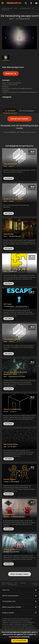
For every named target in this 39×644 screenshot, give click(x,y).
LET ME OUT (14, 412)
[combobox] (31, 3)
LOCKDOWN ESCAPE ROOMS (17, 376)
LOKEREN (6, 482)
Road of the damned (13, 199)
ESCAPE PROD (15, 552)
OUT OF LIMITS (12, 447)
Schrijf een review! (20, 119)
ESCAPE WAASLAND (21, 306)
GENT (5, 376)
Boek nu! (9, 73)
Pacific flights (10, 479)
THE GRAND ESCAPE (23, 19)
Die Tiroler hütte (11, 444)
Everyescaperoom (7, 8)
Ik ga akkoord (19, 641)
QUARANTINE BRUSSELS (18, 517)
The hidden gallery (12, 339)
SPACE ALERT (9, 550)
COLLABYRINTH (15, 482)
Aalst (16, 8)
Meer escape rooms (20, 574)
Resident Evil (9, 514)
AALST (11, 19)
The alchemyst (10, 164)
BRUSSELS (6, 517)
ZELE (5, 447)
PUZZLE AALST (13, 271)
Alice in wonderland (12, 409)
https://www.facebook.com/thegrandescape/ (17, 88)
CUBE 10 (11, 201)
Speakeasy (9, 234)
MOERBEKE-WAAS (9, 306)
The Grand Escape (25, 8)
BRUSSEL (6, 412)
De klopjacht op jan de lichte (16, 269)
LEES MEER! (9, 213)
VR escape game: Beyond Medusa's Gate (15, 373)
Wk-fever (8, 304)
